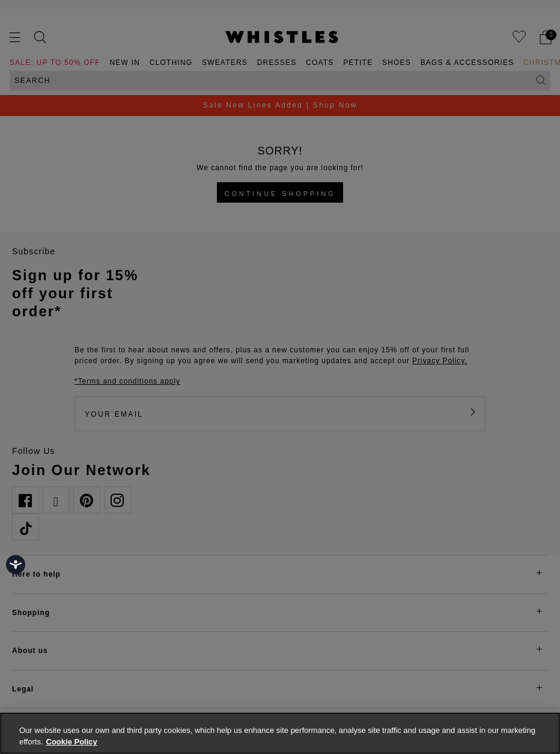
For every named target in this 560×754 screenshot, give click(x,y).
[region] (280, 733)
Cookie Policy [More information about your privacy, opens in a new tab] (72, 742)
